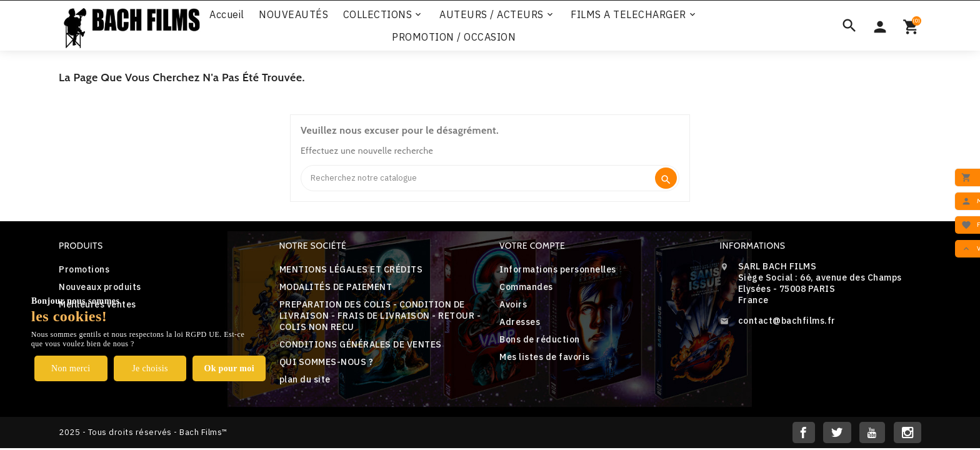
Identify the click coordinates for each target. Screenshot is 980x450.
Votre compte (532, 246)
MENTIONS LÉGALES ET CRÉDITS (351, 269)
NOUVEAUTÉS (293, 14)
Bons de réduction (540, 339)
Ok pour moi (229, 368)
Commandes (526, 287)
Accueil (227, 14)
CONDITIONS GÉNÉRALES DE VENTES (361, 344)
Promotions (84, 269)
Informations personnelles (558, 269)
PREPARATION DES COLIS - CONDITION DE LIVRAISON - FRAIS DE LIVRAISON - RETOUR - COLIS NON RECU (380, 316)
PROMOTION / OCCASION (454, 37)
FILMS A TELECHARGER (634, 14)
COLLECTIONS (383, 14)
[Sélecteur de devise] (880, 26)
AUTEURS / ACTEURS (497, 14)
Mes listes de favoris (545, 357)
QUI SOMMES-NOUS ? (327, 362)
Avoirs (513, 304)
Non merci (71, 368)
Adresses (520, 322)
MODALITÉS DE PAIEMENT (336, 287)
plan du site (305, 379)
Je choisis (150, 368)
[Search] (477, 178)
